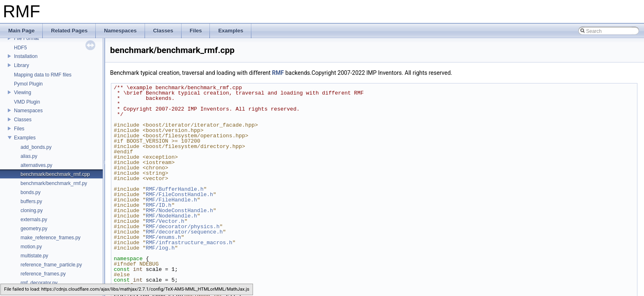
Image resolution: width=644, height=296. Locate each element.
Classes (23, 120)
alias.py (29, 156)
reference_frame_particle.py (51, 265)
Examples (25, 138)
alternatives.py (36, 165)
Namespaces (28, 111)
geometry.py (34, 229)
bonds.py (31, 192)
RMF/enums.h (163, 237)
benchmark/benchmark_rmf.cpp (55, 174)
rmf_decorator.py (39, 283)
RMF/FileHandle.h (171, 200)
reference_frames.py (43, 274)
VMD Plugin (27, 102)
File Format (26, 38)
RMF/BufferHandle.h (175, 189)
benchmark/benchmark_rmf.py (54, 183)
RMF (278, 73)
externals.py (34, 220)
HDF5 (20, 48)
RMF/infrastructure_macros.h (189, 243)
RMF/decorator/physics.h (183, 227)
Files (19, 129)
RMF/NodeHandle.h (171, 216)
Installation (26, 56)
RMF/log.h (160, 248)
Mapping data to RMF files (43, 75)
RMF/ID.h (159, 205)
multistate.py (34, 256)
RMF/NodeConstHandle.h (179, 210)
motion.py (31, 247)
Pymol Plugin (28, 84)
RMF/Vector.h (165, 221)
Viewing (23, 92)
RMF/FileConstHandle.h (179, 194)
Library (22, 65)
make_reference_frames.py (51, 238)
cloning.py (32, 210)
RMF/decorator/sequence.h (184, 232)
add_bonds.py (36, 147)
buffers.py (31, 201)
